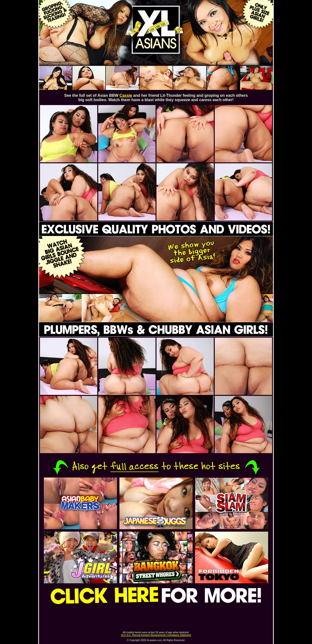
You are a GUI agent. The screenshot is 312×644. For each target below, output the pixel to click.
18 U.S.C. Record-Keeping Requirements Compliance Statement (156, 635)
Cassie (126, 95)
